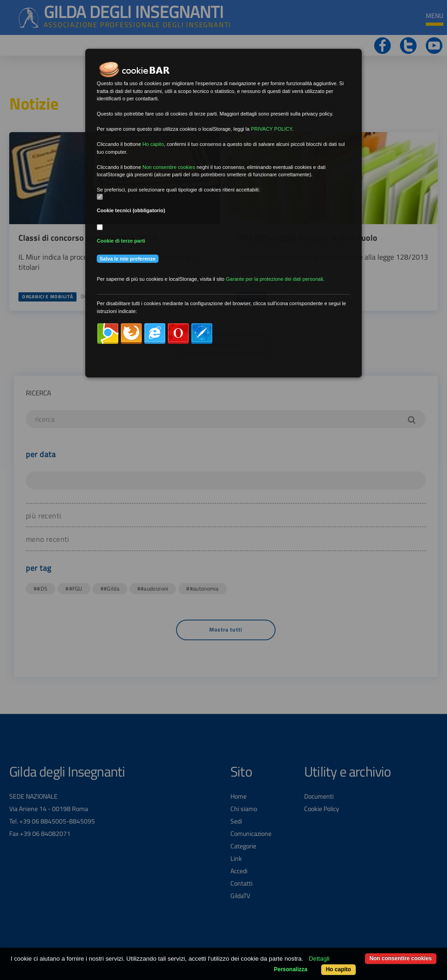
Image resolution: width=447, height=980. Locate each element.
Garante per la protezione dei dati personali (274, 279)
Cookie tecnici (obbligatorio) (131, 210)
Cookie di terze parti (121, 241)
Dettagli (319, 959)
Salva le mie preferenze (128, 259)
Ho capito (338, 969)
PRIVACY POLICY (271, 129)
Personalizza (291, 969)
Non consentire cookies (401, 958)
